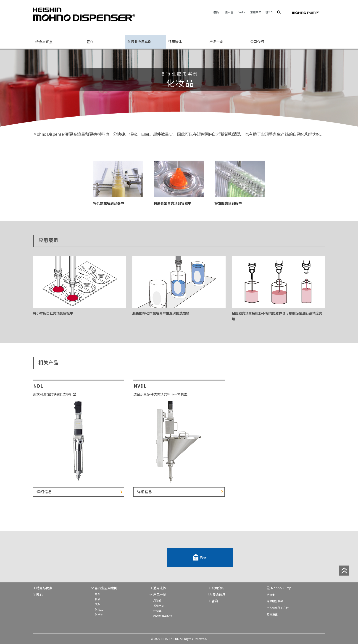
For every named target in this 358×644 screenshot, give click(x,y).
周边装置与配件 (163, 616)
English (242, 12)
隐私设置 (272, 614)
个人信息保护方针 (278, 608)
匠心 (90, 42)
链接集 (271, 595)
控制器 (157, 611)
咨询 (216, 12)
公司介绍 (257, 42)
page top (344, 571)
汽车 (97, 604)
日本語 (229, 12)
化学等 (99, 614)
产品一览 (216, 42)
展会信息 (219, 594)
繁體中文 (256, 12)
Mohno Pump (281, 588)
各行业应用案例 (139, 42)
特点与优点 (44, 42)
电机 (97, 594)
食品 (97, 599)
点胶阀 (157, 601)
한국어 (269, 12)
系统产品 (159, 606)
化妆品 (99, 609)
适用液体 (175, 42)
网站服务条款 (275, 601)
